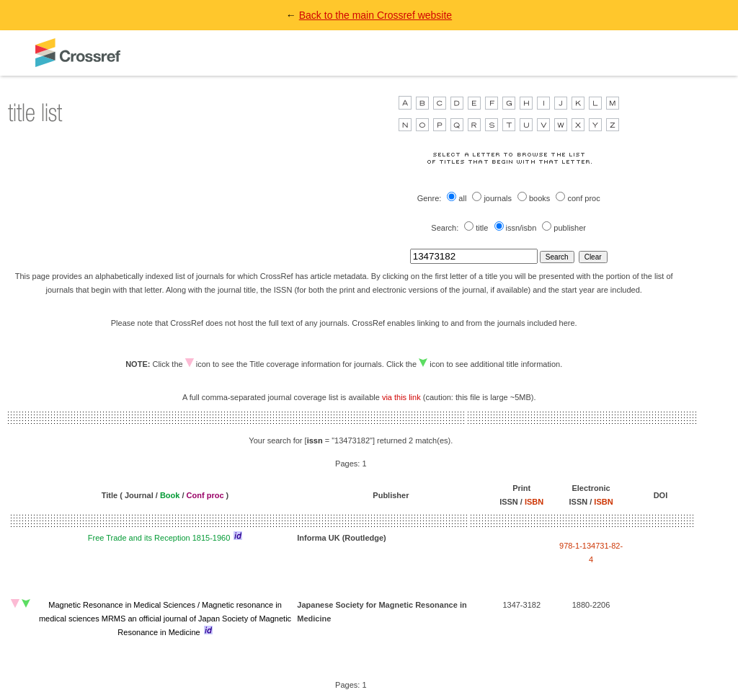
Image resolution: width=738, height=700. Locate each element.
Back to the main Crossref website (375, 15)
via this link (401, 397)
